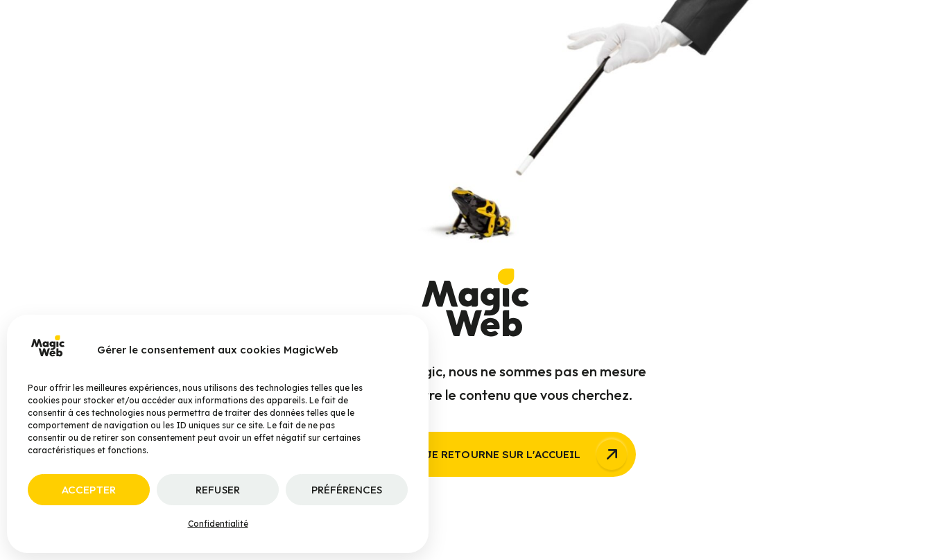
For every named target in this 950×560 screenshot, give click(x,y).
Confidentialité (218, 524)
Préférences (347, 490)
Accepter (88, 490)
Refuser (217, 490)
